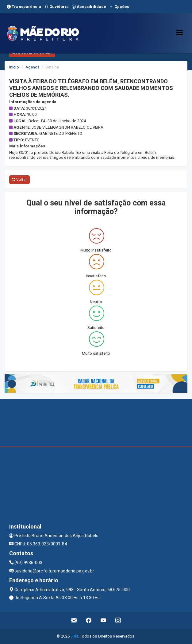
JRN (74, 636)
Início (14, 67)
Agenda (33, 67)
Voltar (19, 180)
